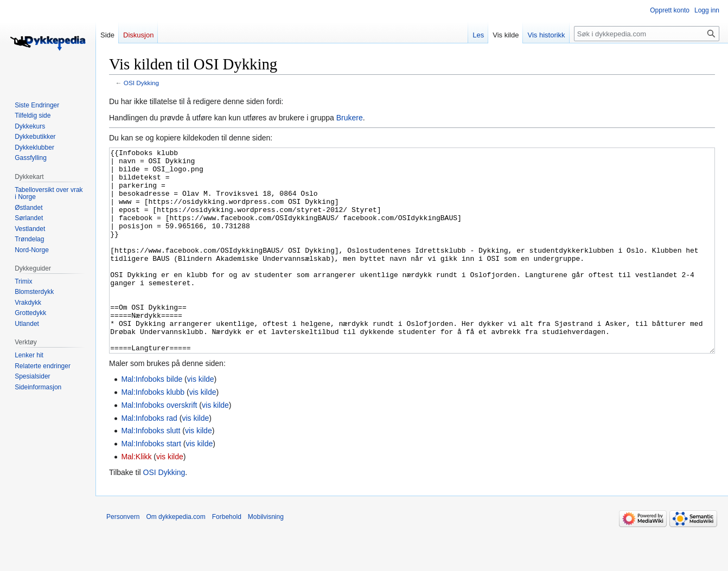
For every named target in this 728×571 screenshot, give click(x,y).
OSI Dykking (141, 83)
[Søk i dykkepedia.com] (647, 34)
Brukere (350, 118)
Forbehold (227, 557)
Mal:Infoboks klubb (153, 433)
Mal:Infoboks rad (149, 459)
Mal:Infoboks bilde (152, 420)
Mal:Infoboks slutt (151, 471)
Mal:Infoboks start (151, 484)
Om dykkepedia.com (175, 557)
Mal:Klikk (136, 497)
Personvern (123, 557)
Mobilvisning (266, 557)
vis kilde (201, 420)
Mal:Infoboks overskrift (159, 446)
